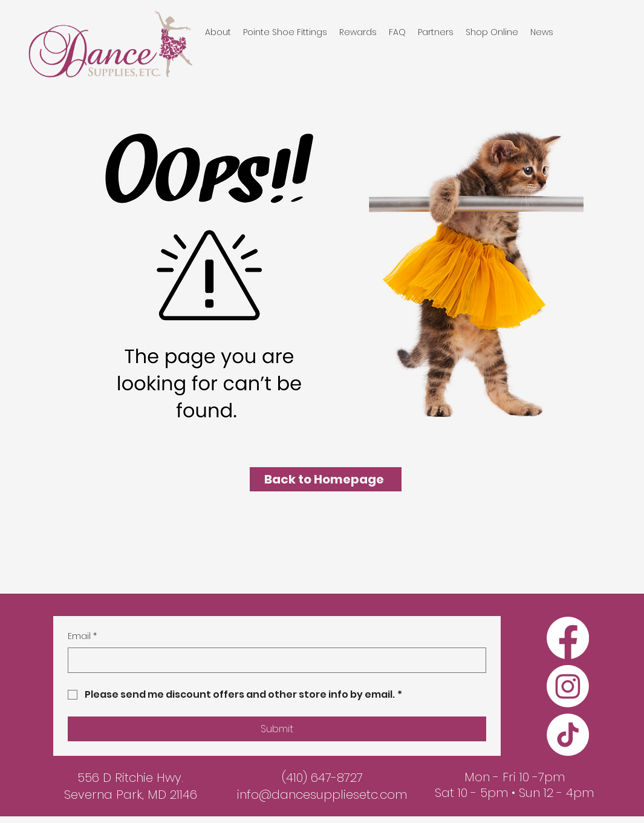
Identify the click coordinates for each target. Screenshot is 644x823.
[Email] (273, 660)
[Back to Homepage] (326, 479)
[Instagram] (568, 686)
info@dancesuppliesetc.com (322, 795)
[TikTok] (568, 735)
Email (82, 637)
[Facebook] (568, 638)
